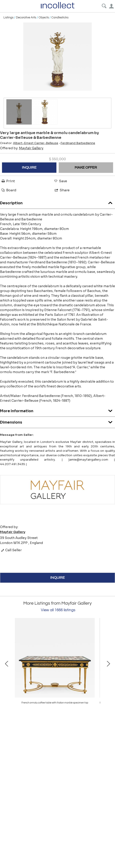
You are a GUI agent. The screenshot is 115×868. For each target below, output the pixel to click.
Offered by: (22, 148)
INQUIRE (29, 167)
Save (60, 181)
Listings (8, 17)
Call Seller (11, 550)
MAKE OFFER (86, 167)
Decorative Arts (26, 17)
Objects (44, 17)
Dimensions (57, 421)
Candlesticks (60, 17)
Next (108, 663)
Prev (7, 663)
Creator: (29, 143)
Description (57, 202)
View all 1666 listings (58, 610)
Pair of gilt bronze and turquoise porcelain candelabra (55, 703)
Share (62, 190)
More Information (57, 410)
